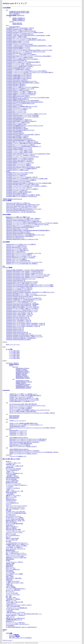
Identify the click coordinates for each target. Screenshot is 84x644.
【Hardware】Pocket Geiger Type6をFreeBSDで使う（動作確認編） (23, 304)
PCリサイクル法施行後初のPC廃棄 (14, 524)
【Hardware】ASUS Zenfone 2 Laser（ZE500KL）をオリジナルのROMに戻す (25, 277)
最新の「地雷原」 (10, 577)
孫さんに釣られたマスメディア (13, 516)
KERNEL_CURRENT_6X (19, 18)
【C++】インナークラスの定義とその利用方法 (20, 408)
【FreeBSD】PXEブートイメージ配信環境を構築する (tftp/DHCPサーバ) (23, 146)
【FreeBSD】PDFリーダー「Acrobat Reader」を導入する (20, 28)
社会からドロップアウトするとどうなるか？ (17, 506)
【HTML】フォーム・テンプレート (18, 421)
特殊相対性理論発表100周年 (13, 478)
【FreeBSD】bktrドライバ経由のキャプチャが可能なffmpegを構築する (23, 62)
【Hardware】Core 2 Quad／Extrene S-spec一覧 (18, 319)
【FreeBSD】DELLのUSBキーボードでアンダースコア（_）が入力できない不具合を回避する (29, 56)
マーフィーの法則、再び (12, 540)
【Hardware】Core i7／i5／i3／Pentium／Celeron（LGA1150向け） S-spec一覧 (25, 323)
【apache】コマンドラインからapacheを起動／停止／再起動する (22, 264)
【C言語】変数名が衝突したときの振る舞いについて (22, 401)
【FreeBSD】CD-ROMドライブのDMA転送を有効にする (20, 34)
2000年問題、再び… (11, 464)
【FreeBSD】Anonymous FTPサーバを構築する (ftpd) (19, 29)
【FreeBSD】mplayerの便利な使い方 (15, 118)
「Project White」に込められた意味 (14, 602)
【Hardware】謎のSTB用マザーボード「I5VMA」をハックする (21, 294)
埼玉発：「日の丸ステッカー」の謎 (14, 491)
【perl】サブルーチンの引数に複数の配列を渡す (21, 444)
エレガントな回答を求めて (12, 481)
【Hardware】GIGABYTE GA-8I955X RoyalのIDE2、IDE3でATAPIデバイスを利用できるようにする (30, 292)
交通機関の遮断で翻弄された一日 (14, 620)
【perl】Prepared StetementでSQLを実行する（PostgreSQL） (24, 442)
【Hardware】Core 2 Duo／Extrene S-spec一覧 (17, 317)
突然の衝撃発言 (10, 571)
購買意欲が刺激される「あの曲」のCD (15, 521)
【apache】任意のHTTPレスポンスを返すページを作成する (20, 258)
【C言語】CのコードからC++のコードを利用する (21, 397)
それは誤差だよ (10, 575)
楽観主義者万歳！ (10, 559)
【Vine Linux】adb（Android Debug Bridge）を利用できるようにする (23, 205)
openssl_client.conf (17, 23)
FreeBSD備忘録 (7, 8)
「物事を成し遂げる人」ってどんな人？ (16, 612)
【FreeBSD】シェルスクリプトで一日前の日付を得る (19, 74)
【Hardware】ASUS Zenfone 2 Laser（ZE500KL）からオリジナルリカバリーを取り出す (27, 276)
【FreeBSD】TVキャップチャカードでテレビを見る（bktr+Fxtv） (22, 38)
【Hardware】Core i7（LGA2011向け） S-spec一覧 (18, 322)
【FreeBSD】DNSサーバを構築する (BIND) (16, 37)
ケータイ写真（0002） (15, 352)
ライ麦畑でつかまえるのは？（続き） (15, 583)
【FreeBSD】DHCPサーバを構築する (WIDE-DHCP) (19, 192)
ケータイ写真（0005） (15, 357)
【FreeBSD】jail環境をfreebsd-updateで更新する (18, 96)
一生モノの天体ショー (11, 603)
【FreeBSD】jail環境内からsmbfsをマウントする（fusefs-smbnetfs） (23, 100)
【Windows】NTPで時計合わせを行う (15, 238)
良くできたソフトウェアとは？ (13, 484)
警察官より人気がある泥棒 (12, 538)
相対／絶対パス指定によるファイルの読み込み (20, 638)
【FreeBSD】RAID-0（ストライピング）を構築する (18, 164)
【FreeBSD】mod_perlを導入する (14, 105)
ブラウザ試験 (9, 633)
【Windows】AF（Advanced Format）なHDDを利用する (20, 236)
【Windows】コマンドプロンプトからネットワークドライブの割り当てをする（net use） (28, 224)
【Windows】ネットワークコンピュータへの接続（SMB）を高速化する (23, 219)
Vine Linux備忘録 (7, 200)
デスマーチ (9, 504)
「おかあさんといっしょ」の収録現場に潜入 (17, 608)
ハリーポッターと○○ (11, 501)
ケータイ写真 (9, 349)
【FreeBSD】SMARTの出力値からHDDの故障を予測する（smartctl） (23, 83)
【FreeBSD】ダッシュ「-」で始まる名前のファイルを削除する (21, 55)
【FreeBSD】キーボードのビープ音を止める (17, 174)
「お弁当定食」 (10, 611)
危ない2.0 (8, 537)
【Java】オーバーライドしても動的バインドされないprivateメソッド (26, 425)
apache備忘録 (6, 242)
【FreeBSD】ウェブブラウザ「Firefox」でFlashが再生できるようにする (23, 65)
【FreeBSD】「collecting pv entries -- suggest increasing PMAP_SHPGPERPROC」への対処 (29, 46)
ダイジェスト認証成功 (15, 636)
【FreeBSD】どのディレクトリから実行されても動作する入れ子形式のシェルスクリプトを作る (29, 50)
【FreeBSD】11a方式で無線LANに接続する (17, 193)
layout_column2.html (14, 416)
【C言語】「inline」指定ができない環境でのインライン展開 (24, 398)
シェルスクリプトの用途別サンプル (18, 456)
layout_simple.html (14, 418)
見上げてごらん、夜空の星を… (13, 590)
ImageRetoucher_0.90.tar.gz (23, 372)
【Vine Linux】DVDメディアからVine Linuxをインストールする (21, 207)
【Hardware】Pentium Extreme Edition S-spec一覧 (18, 334)
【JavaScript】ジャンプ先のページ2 (18, 433)
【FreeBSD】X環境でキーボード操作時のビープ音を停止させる (21, 196)
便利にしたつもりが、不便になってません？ (17, 555)
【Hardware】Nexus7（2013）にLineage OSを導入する (20, 301)
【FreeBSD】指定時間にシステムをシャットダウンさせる (20, 163)
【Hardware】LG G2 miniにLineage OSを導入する (18, 291)
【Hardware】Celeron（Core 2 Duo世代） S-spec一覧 (19, 313)
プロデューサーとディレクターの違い (15, 556)
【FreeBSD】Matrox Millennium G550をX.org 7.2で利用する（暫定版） (23, 195)
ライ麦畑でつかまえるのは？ (13, 581)
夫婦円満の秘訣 (10, 467)
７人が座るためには (11, 515)
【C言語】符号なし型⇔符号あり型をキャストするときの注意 (24, 400)
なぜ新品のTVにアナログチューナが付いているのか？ (19, 605)
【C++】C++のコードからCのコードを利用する (21, 407)
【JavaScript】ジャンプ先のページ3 (18, 435)
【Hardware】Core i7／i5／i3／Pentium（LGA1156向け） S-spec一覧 (23, 326)
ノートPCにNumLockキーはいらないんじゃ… (17, 543)
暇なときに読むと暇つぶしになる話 (11, 459)
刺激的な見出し (10, 566)
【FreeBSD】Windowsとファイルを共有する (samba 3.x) (20, 158)
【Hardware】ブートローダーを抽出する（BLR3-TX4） (19, 288)
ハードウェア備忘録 (7, 267)
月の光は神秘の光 (10, 626)
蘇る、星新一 (9, 596)
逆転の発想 (9, 510)
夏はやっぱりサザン (11, 568)
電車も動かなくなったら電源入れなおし (16, 618)
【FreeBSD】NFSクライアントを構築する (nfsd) (18, 123)
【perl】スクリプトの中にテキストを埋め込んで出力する (23, 446)
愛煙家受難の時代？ (11, 550)
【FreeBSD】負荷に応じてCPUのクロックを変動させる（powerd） (22, 142)
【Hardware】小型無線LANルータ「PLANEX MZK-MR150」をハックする (24, 300)
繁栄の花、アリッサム (11, 600)
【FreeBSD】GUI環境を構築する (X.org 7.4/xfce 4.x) (19, 78)
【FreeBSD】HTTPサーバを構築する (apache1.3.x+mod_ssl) (21, 31)
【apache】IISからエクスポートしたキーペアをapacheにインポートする (24, 253)
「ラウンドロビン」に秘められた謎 (14, 466)
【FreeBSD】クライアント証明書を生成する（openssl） (20, 66)
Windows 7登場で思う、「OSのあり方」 (16, 615)
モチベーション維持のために (13, 569)
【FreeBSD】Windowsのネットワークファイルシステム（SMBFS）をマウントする (26, 114)
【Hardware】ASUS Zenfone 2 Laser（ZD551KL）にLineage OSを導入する (24, 271)
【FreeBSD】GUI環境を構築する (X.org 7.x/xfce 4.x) (19, 75)
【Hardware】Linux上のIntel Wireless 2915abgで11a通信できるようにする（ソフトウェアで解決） (30, 286)
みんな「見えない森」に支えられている (16, 549)
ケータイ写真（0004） (15, 355)
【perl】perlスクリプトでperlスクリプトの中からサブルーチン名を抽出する (27, 441)
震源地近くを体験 (10, 563)
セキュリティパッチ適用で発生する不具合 (16, 513)
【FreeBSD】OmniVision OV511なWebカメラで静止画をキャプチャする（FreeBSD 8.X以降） (29, 183)
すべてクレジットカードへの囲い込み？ (16, 623)
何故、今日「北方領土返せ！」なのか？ (16, 509)
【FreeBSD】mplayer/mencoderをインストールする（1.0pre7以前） (23, 117)
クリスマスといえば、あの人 (13, 595)
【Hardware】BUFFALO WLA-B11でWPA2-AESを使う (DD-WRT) (22, 282)
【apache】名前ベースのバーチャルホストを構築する (19, 255)
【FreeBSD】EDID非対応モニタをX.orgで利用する (18, 182)
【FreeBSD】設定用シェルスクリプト (15, 15)
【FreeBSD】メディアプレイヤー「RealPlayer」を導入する (20, 155)
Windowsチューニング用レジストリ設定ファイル (18, 217)
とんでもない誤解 (10, 572)
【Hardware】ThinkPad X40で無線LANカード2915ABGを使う (21, 338)
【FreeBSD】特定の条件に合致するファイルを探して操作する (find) (22, 185)
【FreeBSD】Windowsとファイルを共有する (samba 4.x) (20, 160)
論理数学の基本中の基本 (12, 482)
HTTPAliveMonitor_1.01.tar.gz (23, 384)
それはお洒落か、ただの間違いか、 (14, 547)
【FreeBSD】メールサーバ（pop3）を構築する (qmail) (19, 151)
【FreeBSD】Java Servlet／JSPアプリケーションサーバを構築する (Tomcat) (25, 32)
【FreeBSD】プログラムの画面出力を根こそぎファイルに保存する (22, 59)
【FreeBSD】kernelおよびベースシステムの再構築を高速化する (21, 169)
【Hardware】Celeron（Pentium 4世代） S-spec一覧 (19, 316)
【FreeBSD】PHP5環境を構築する (14, 132)
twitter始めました (10, 621)
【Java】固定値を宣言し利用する (17, 426)
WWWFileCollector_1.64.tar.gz (23, 388)
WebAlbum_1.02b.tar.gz (22, 376)
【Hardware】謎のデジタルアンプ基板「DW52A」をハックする (21, 283)
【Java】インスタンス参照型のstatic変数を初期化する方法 (23, 423)
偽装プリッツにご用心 (11, 497)
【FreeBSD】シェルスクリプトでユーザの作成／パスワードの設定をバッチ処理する (26, 186)
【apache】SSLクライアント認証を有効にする (17, 250)
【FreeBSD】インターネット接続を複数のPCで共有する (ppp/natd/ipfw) (23, 143)
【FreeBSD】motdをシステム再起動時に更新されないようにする (22, 106)
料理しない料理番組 (11, 587)
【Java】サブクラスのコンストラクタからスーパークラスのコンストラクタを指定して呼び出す (32, 428)
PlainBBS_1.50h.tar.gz (21, 374)
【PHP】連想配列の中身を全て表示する (19, 449)
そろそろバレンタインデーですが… (14, 532)
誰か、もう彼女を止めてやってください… (16, 553)
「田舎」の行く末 (10, 617)
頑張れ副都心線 (10, 565)
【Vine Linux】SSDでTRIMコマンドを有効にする (18, 203)
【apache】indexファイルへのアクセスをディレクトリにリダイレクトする (24, 262)
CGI (4, 266)
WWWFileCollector (14, 365)
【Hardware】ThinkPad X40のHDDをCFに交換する (18, 340)
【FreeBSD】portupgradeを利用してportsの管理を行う (19, 139)
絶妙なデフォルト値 (11, 534)
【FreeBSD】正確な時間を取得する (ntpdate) (17, 129)
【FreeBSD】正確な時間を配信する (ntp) (16, 127)
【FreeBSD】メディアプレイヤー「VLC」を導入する (19, 188)
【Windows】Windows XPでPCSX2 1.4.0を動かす (18, 232)
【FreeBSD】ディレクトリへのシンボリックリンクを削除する (21, 180)
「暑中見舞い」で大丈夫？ (12, 476)
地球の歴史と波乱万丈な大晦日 (13, 529)
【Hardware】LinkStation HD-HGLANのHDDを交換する (19, 297)
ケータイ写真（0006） (15, 358)
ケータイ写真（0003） (15, 354)
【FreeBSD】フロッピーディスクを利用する (17, 109)
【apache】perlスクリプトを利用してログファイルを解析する (21, 244)
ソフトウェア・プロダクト (12, 363)
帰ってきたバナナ (10, 592)
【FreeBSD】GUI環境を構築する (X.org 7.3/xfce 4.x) (19, 77)
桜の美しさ (9, 461)
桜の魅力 (8, 561)
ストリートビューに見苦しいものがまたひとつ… (18, 624)
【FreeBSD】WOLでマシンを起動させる (16, 176)
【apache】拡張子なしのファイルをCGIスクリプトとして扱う (21, 256)
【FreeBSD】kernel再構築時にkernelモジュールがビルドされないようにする (24, 126)
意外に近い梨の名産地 (11, 479)
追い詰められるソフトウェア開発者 (14, 518)
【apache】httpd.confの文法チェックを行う (16, 247)
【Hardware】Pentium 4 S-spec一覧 (15, 329)
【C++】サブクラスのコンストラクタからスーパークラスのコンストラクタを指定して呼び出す (32, 413)
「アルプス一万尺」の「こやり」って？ (16, 531)
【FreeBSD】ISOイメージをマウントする (16, 111)
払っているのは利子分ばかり (13, 535)
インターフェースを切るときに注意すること (17, 485)
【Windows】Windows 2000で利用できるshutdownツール (20, 233)
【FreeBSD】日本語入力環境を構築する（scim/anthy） (19, 161)
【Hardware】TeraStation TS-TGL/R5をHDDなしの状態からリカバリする (24, 335)
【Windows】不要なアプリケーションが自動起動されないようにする (23, 226)
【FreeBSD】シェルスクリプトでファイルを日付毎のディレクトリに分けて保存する (26, 71)
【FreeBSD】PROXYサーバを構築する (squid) (17, 170)
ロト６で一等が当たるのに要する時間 (15, 519)
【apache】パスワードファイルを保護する (16, 259)
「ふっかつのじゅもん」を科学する (14, 562)
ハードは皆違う (10, 487)
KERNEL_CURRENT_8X (19, 21)
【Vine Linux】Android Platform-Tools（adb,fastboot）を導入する (22, 206)
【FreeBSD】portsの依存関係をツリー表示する (17, 136)
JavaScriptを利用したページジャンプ (18, 430)
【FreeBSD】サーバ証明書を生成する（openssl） (18, 69)
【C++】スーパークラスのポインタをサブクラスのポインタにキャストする (27, 406)
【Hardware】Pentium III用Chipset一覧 (15, 280)
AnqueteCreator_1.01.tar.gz (22, 381)
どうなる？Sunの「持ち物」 (13, 609)
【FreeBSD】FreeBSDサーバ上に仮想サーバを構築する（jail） (21, 92)
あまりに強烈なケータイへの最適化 (14, 574)
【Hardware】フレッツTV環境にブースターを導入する (19, 289)
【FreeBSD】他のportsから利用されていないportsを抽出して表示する (23, 134)
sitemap (5, 630)
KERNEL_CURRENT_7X (19, 19)
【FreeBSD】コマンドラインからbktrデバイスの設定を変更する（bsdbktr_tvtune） (26, 40)
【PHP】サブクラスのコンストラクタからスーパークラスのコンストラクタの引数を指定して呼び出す (34, 452)
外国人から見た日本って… (12, 527)
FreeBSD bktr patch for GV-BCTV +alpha (19, 11)
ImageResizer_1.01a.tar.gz (22, 385)
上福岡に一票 (9, 584)
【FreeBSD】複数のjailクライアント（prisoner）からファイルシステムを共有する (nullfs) (28, 98)
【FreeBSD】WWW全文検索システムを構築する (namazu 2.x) (21, 121)
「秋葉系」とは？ (10, 472)
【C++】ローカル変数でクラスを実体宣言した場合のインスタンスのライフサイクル (29, 410)
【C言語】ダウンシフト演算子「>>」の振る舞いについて (23, 394)
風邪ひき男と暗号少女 (11, 522)
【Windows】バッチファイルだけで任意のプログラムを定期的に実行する (24, 222)
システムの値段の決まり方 (12, 503)
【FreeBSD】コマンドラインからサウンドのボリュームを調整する (22, 189)
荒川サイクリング (10, 498)
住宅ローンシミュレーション (13, 344)
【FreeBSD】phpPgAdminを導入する (15, 133)
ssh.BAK (8, 171)
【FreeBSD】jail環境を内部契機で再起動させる (17, 99)
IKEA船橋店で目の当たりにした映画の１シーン (17, 544)
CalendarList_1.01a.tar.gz (22, 371)
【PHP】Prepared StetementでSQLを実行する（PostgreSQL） (25, 451)
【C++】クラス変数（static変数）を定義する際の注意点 (23, 411)
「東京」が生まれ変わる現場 (13, 606)
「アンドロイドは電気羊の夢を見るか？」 (16, 589)
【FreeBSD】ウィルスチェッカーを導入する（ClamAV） (20, 44)
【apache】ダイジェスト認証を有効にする (16, 246)
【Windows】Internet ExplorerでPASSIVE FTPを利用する (20, 227)
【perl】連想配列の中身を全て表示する (19, 438)
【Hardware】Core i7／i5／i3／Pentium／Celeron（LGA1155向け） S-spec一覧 (25, 325)
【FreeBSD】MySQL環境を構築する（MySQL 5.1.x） (19, 120)
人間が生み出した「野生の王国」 (14, 578)
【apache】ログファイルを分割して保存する (17, 249)
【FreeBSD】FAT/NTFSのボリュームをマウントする (19, 108)
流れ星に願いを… (10, 525)
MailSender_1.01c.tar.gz (22, 373)
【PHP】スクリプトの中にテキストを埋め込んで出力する (23, 454)
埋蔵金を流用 (9, 580)
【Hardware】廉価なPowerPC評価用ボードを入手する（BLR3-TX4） (23, 307)
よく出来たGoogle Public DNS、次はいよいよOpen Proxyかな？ (21, 627)
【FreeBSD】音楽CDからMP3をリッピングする (18, 41)
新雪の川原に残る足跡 (11, 492)
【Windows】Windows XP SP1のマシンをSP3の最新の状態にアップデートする (25, 235)
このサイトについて (7, 640)
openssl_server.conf (17, 24)
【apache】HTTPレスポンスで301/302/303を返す (18, 261)
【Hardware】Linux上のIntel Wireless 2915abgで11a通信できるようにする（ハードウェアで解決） (30, 285)
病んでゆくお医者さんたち (12, 552)
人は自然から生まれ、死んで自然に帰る (16, 512)
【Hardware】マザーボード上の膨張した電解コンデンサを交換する (22, 308)
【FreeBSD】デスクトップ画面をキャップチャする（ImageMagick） (23, 87)
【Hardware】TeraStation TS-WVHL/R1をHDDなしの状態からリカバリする (24, 337)
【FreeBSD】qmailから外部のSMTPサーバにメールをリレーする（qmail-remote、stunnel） (28, 154)
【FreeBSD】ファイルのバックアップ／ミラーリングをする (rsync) (22, 157)
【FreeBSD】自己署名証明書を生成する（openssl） (19, 68)
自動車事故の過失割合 (11, 500)
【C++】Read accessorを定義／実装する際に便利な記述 (23, 404)
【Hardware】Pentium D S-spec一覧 (15, 331)
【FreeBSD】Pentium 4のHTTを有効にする (16, 61)
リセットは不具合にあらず (12, 470)
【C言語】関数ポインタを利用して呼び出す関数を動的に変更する (25, 395)
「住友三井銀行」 (10, 586)
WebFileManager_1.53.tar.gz (23, 378)
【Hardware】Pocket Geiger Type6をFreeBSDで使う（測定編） (21, 306)
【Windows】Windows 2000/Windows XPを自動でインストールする (22, 220)
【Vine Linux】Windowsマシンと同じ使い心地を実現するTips (21, 212)
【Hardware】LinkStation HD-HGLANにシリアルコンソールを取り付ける (24, 298)
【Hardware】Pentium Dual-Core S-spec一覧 (17, 332)
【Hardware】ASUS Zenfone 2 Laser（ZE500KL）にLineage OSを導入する (24, 273)
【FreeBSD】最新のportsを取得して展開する (17, 137)
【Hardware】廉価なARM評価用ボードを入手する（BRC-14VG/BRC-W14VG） (25, 270)
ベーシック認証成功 (14, 635)
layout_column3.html (14, 417)
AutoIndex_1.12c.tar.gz (21, 369)
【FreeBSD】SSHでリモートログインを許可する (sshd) (19, 173)
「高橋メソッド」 (10, 490)
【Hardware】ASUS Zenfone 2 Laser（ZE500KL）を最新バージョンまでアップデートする (28, 274)
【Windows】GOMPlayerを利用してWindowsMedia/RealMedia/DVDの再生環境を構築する (28, 230)
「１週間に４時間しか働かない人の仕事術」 (17, 546)
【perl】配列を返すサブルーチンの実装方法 (20, 445)
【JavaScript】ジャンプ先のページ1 (18, 432)
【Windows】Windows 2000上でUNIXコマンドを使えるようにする (22, 239)
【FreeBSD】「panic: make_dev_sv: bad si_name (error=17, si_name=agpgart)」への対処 (28, 35)
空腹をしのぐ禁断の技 (11, 528)
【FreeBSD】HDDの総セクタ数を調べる (16, 84)
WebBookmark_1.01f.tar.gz (22, 377)
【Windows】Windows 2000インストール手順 (17, 229)
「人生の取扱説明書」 (11, 475)
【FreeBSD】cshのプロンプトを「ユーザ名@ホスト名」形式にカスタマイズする (26, 52)
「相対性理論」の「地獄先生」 (13, 599)
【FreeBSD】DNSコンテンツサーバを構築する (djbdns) (19, 58)
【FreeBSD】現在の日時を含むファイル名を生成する (19, 53)
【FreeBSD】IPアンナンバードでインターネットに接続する (20, 145)
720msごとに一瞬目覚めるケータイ (14, 473)
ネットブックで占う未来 (12, 593)
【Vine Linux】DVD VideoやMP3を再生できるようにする (20, 210)
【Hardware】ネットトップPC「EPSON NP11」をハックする (21, 303)
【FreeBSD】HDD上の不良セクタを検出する (17, 80)
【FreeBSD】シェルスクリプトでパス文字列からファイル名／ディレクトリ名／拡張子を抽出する (29, 72)
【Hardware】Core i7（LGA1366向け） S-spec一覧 (18, 320)
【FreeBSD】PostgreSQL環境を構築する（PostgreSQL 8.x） (21, 140)
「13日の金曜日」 (10, 494)
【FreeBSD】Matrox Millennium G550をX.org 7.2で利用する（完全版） (23, 167)
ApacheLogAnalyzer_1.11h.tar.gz (24, 382)
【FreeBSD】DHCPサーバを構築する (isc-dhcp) (18, 90)
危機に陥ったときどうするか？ (13, 495)
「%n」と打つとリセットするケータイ (15, 507)
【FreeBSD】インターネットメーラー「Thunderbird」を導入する (22, 177)
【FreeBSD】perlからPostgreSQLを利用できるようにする (20, 130)
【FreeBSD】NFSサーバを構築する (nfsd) (16, 124)
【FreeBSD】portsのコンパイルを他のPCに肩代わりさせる (20, 103)
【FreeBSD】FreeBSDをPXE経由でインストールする (19, 148)
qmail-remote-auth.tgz (15, 27)
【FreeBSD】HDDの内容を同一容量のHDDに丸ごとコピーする (21, 81)
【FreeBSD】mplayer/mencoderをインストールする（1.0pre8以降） (23, 115)
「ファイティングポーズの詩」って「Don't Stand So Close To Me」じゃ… (24, 614)
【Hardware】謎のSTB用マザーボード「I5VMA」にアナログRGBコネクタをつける (26, 295)
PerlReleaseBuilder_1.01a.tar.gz (24, 387)
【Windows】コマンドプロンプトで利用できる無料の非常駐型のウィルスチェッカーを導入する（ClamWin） (32, 223)
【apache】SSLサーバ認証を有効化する (16, 252)
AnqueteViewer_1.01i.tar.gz (22, 368)
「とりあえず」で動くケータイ (13, 463)
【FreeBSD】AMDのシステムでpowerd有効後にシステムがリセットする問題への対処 (27, 179)
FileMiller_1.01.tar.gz (21, 383)
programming (6, 390)
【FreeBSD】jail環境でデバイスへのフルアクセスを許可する (21, 95)
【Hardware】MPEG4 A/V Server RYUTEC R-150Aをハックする (22, 311)
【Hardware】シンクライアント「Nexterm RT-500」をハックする (22, 310)
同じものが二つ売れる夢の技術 (13, 469)
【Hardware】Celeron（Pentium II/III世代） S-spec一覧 (19, 314)
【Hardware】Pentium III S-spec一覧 (15, 328)
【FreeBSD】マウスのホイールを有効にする (17, 190)
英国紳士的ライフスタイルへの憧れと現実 (16, 558)
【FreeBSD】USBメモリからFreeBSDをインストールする (20, 89)
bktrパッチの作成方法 (14, 14)
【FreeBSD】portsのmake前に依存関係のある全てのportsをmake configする (24, 102)
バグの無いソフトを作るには (13, 488)
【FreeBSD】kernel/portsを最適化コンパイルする (18, 47)
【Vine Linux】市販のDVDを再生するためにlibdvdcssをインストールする (24, 209)
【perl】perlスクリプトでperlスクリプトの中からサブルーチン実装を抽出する (28, 439)
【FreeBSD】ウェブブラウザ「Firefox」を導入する (18, 63)
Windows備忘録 (7, 214)
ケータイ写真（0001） (15, 351)
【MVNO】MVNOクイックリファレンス (12, 199)
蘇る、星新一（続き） (11, 598)
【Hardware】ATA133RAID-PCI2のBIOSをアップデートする (21, 279)
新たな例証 (9, 541)
